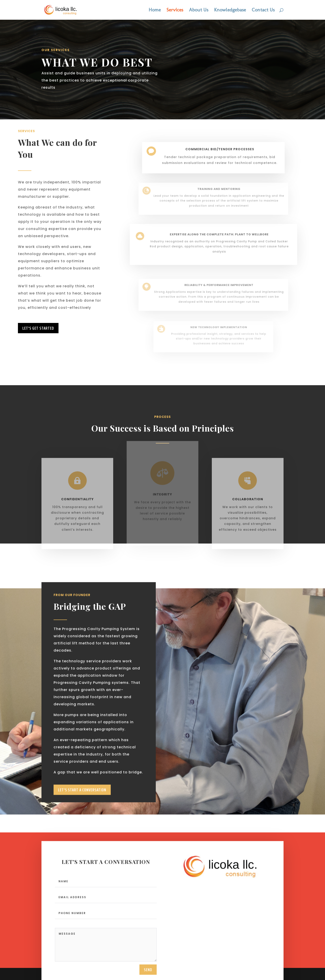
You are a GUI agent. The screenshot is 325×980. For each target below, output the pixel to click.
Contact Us (263, 11)
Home (155, 11)
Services (175, 11)
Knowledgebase (230, 11)
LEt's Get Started (38, 328)
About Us (199, 11)
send (148, 974)
